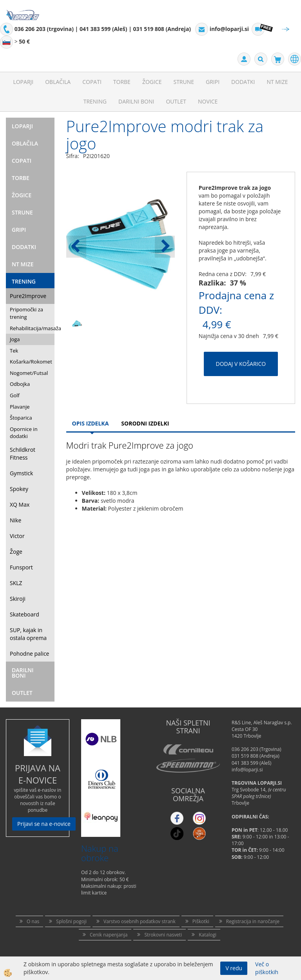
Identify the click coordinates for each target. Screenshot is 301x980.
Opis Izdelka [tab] (91, 423)
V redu (234, 968)
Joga (15, 339)
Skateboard (24, 614)
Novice (208, 101)
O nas (33, 921)
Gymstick (21, 473)
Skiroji (18, 599)
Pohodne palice (29, 654)
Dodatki (243, 82)
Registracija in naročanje (253, 921)
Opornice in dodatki (24, 433)
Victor (17, 536)
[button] (165, 247)
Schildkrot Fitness (23, 454)
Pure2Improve (28, 296)
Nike (15, 520)
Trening (95, 101)
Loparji (23, 82)
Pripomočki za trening (26, 313)
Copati (92, 82)
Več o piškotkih (267, 968)
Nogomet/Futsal (29, 373)
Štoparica (21, 418)
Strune (184, 82)
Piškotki (201, 921)
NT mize (277, 82)
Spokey (19, 489)
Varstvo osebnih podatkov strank (140, 921)
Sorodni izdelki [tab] (145, 423)
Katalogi (208, 935)
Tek (14, 351)
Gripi (213, 82)
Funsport (21, 567)
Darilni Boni (136, 101)
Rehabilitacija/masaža (32, 328)
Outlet (176, 101)
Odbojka (20, 384)
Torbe (122, 82)
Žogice (152, 82)
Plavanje (20, 407)
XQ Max (20, 505)
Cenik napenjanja (109, 935)
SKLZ (16, 583)
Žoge (16, 552)
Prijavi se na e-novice (44, 824)
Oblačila (58, 82)
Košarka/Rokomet (31, 362)
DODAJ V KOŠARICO (241, 364)
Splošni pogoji (71, 921)
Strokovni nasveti (163, 935)
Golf (15, 395)
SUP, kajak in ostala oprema (28, 634)
